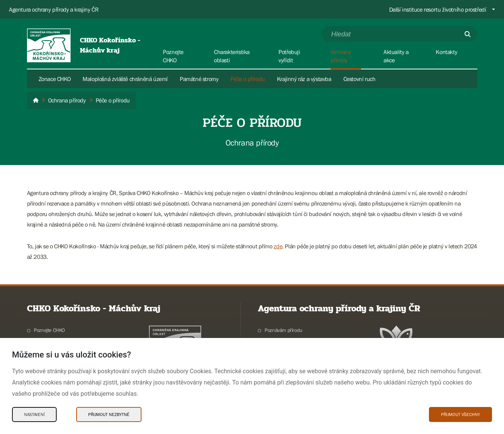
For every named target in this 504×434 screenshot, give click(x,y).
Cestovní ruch (360, 79)
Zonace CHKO (55, 79)
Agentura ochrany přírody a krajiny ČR (54, 9)
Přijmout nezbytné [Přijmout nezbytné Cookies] (109, 414)
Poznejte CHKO (49, 330)
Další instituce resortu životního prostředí (438, 9)
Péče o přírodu (247, 79)
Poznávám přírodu (284, 330)
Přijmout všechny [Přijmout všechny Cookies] (460, 414)
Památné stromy (199, 79)
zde (278, 246)
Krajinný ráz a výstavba (304, 79)
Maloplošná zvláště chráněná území (125, 79)
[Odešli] (468, 34)
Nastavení (34, 414)
